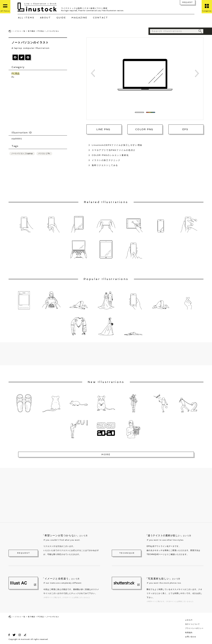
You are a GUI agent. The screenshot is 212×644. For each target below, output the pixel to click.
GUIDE (61, 18)
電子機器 (31, 31)
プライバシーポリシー (194, 628)
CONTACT (101, 18)
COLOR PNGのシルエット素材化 (110, 155)
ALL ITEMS (26, 18)
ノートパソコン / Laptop (22, 154)
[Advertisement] (39, 105)
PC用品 (41, 31)
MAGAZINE (79, 18)
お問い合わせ (191, 637)
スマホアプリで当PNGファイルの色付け (114, 150)
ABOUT (46, 18)
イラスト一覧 (20, 31)
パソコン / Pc (44, 154)
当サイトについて (192, 624)
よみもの (189, 620)
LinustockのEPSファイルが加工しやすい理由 (117, 145)
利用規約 (189, 633)
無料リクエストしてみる (105, 165)
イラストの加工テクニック (106, 160)
